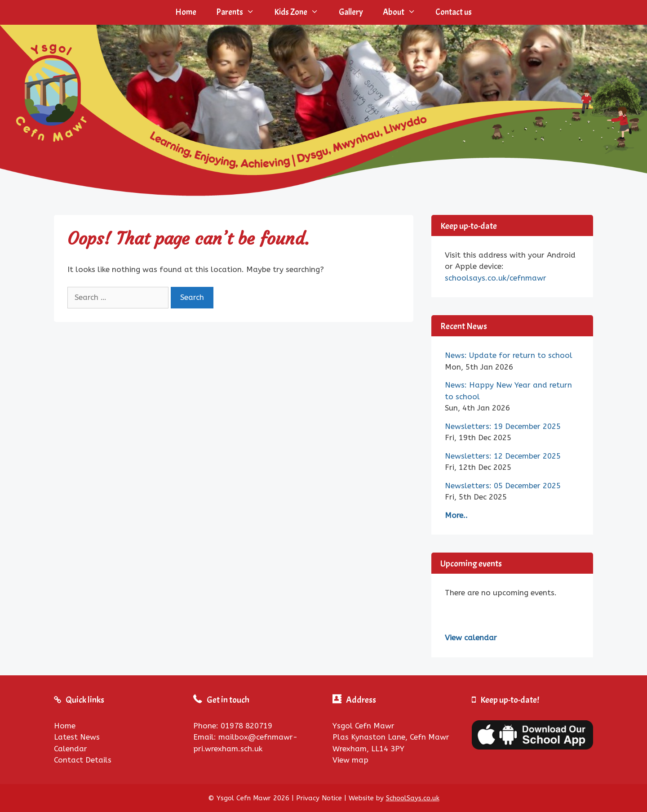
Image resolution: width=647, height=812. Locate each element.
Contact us (454, 12)
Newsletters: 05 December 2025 (503, 486)
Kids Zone (301, 12)
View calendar (471, 638)
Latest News (77, 737)
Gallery (351, 12)
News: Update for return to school (509, 355)
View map (350, 760)
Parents (240, 12)
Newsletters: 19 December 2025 (503, 426)
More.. (456, 515)
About (404, 12)
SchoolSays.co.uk (413, 798)
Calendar (71, 749)
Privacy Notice (319, 798)
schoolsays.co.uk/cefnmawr (496, 278)
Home (186, 12)
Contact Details (83, 760)
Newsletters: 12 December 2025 (503, 456)
